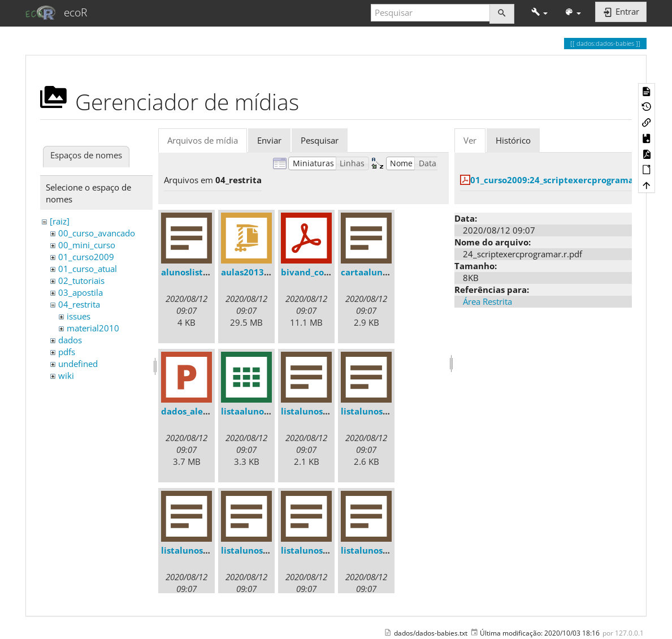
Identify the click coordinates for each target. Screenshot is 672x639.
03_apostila (81, 292)
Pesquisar (320, 140)
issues (79, 316)
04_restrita (79, 304)
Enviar (269, 140)
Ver (470, 140)
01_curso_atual (88, 269)
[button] (539, 13)
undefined (78, 364)
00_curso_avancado (97, 233)
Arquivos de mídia (203, 140)
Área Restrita (487, 301)
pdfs (67, 352)
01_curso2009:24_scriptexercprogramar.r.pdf (565, 180)
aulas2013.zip (250, 272)
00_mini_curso (87, 245)
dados (70, 340)
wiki (66, 375)
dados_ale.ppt (191, 411)
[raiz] (60, 221)
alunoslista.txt (192, 272)
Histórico (513, 140)
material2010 (93, 328)
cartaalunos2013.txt (384, 272)
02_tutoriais (81, 280)
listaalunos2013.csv (263, 411)
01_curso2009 (86, 257)
